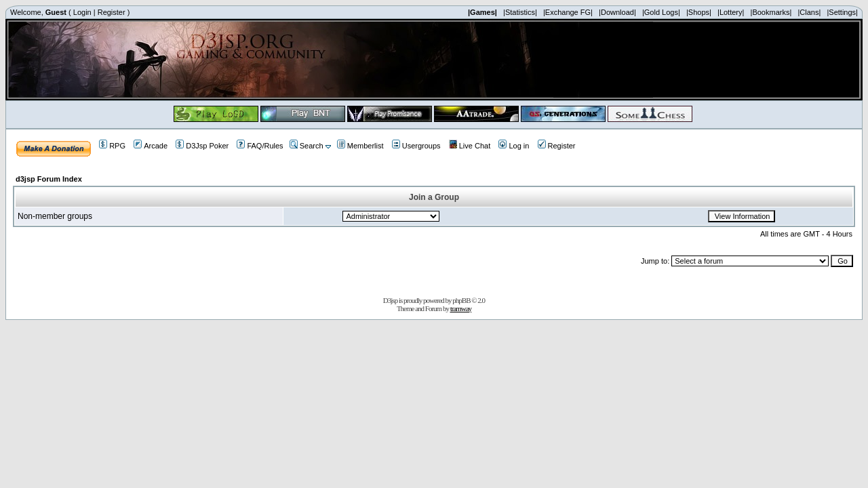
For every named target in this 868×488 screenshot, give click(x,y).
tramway (461, 308)
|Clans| (809, 12)
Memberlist (360, 146)
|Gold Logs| (661, 12)
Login (82, 12)
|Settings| (842, 12)
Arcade (151, 146)
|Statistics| (520, 12)
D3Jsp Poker (202, 146)
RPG (112, 146)
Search (307, 146)
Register (112, 12)
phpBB (461, 300)
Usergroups (416, 146)
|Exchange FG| (568, 12)
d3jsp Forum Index (49, 179)
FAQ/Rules (260, 146)
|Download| (617, 12)
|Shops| (699, 12)
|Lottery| (731, 12)
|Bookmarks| (771, 12)
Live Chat (470, 146)
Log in (514, 146)
